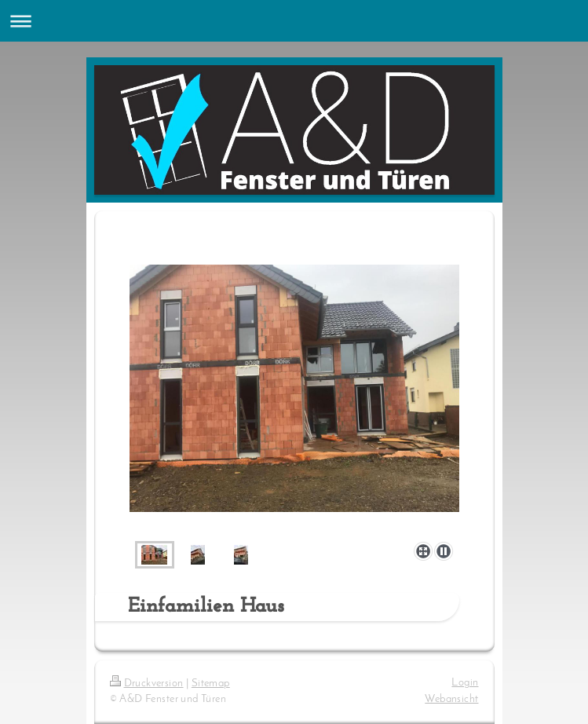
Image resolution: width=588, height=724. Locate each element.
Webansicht (451, 699)
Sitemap (211, 684)
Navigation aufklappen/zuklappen (294, 21)
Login (465, 683)
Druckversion (147, 684)
